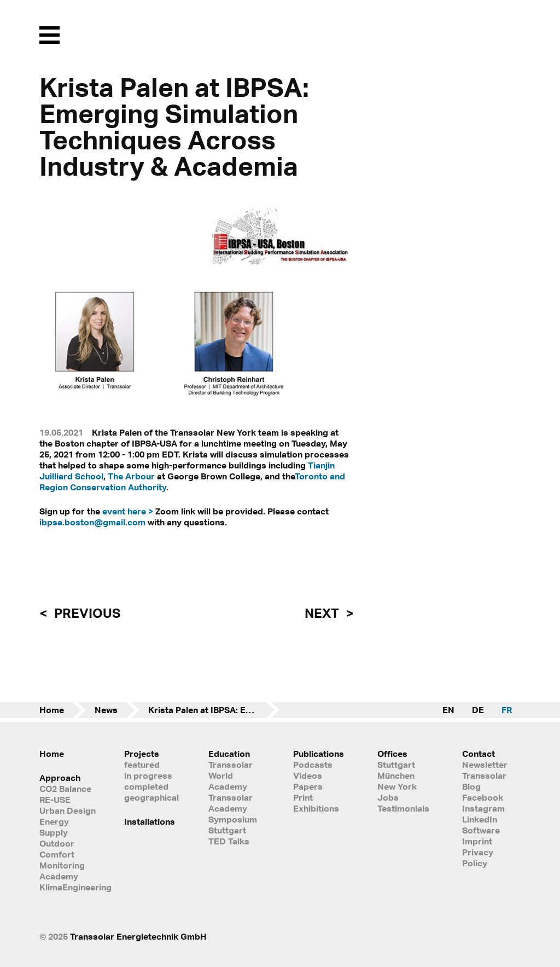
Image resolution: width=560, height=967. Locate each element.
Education (229, 754)
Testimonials (403, 808)
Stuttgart (396, 765)
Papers (308, 786)
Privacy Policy (478, 858)
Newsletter (485, 765)
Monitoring (62, 865)
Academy (59, 876)
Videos (308, 775)
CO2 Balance (65, 789)
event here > (128, 511)
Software (481, 830)
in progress (148, 775)
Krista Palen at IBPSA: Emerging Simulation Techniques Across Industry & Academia (214, 710)
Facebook (483, 797)
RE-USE (55, 800)
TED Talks (229, 841)
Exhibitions (316, 808)
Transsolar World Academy (231, 775)
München (396, 775)
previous (86, 613)
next (323, 613)
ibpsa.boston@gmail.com (92, 522)
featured (142, 765)
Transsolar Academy (231, 803)
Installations (150, 821)
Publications (319, 754)
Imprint (477, 841)
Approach (60, 778)
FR (507, 710)
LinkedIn (480, 819)
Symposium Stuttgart (233, 825)
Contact (479, 754)
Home (52, 710)
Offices (392, 754)
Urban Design (68, 810)
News (106, 710)
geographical (151, 797)
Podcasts (313, 765)
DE (478, 710)
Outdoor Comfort (57, 849)
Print (303, 797)
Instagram (483, 808)
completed (146, 786)
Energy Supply (54, 827)
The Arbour (131, 476)
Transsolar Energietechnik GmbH (138, 936)
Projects (142, 754)
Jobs (388, 797)
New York (397, 786)
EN (448, 710)
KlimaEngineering (69, 887)
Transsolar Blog (484, 781)
